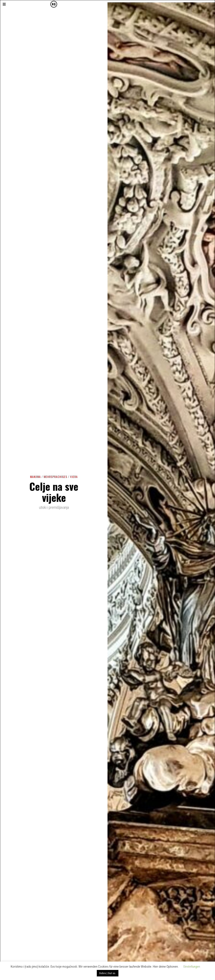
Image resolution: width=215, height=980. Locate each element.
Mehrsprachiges (55, 477)
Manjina (35, 477)
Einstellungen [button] (192, 967)
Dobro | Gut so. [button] (108, 973)
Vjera (74, 477)
